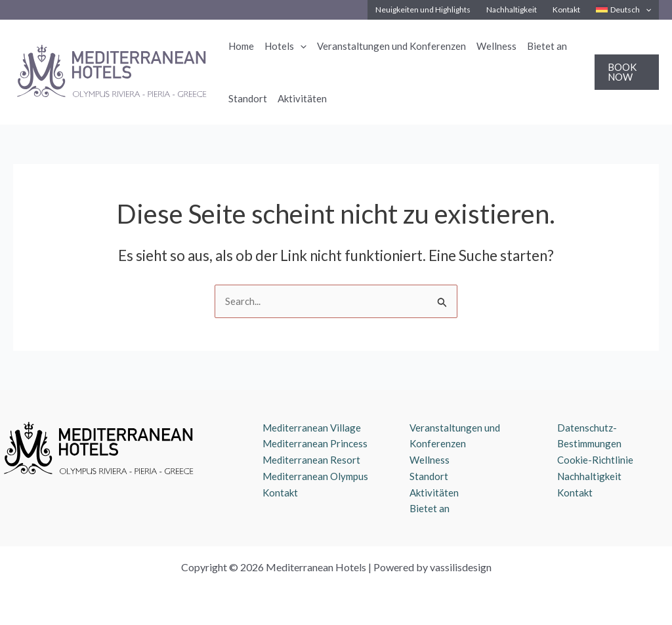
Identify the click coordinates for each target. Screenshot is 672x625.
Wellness (430, 460)
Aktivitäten (434, 493)
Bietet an (430, 508)
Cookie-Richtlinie (595, 460)
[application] (645, 10)
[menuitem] (623, 10)
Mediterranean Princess (315, 443)
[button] (627, 72)
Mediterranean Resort (311, 460)
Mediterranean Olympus (315, 476)
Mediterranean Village (312, 428)
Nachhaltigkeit (589, 476)
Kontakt (280, 493)
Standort (429, 476)
